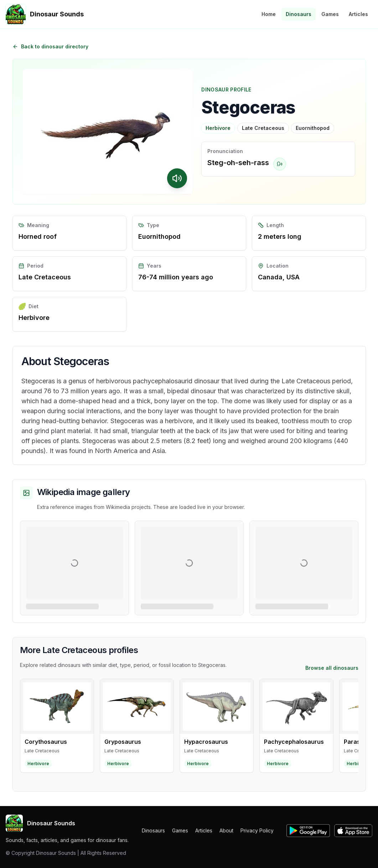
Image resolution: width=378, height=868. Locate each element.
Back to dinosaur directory (50, 46)
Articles (358, 14)
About (226, 830)
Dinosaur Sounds (40, 823)
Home (269, 14)
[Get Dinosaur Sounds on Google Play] (308, 831)
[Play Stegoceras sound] (177, 178)
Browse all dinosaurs (332, 668)
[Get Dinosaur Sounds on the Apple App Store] (353, 831)
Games (330, 14)
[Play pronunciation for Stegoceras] (280, 164)
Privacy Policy (257, 830)
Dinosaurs (299, 14)
